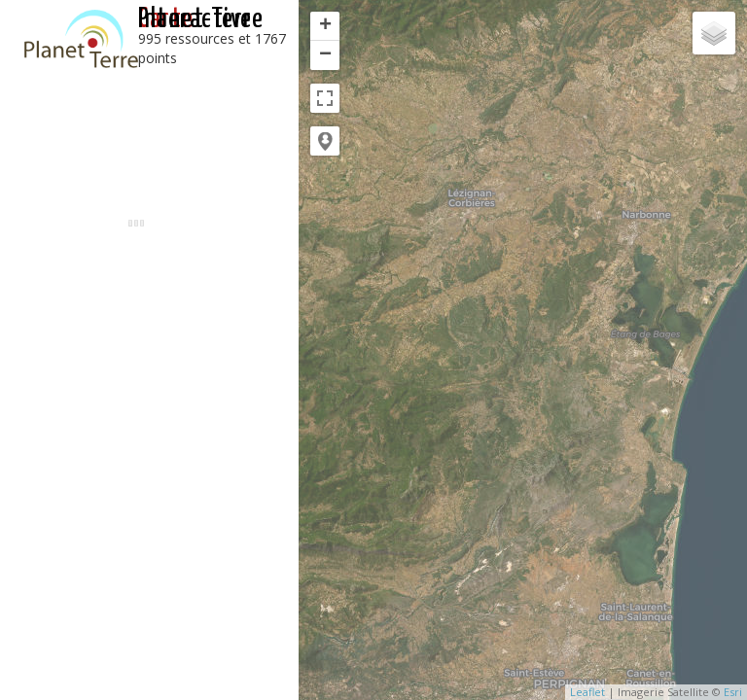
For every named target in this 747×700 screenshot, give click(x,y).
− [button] (325, 55)
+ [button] (325, 26)
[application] (523, 350)
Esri (733, 692)
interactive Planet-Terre (201, 19)
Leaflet (587, 692)
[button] (325, 141)
